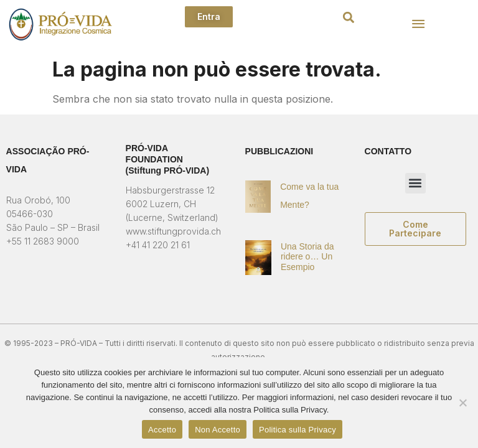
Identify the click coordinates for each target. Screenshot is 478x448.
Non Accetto (218, 430)
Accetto (162, 430)
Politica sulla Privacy (298, 430)
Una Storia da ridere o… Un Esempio (307, 257)
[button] (348, 18)
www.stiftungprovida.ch (173, 231)
